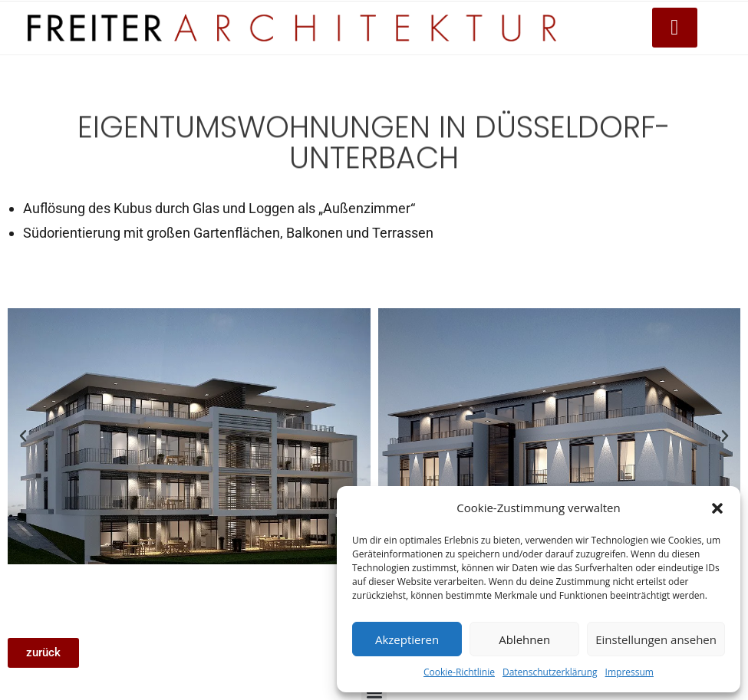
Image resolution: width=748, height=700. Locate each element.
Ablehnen (524, 639)
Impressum (629, 672)
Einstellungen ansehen (656, 639)
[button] (717, 508)
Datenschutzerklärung (550, 672)
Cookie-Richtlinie (459, 672)
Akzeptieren (407, 639)
